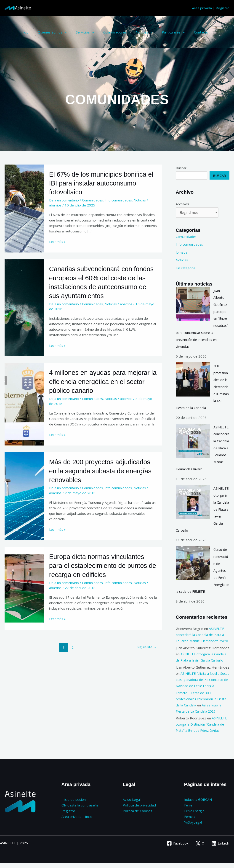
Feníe (188, 811)
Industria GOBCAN (199, 806)
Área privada (202, 8)
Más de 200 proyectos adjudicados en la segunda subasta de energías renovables (103, 478)
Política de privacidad (139, 811)
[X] (200, 848)
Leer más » (58, 241)
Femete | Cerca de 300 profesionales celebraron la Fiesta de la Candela (202, 705)
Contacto (186, 32)
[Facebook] (177, 848)
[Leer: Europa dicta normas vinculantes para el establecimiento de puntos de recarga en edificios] (24, 595)
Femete (190, 822)
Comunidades (94, 200)
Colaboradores (107, 32)
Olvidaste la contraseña (80, 811)
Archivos (182, 204)
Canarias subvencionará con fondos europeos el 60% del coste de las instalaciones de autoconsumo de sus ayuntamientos (101, 286)
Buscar (181, 168)
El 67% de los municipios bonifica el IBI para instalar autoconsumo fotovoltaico (100, 183)
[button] (61, 32)
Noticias (134, 32)
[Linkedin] (221, 848)
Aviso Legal (132, 806)
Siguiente (146, 654)
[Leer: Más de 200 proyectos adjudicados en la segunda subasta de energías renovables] (24, 503)
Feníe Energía (195, 816)
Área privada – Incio (77, 822)
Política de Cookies (137, 816)
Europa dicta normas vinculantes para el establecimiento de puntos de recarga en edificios (100, 573)
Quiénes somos (49, 32)
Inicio (23, 32)
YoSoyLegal (193, 827)
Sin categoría (186, 268)
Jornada (182, 252)
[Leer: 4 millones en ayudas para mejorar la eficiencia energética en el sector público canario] (24, 412)
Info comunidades (120, 200)
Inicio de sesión (74, 806)
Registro (223, 8)
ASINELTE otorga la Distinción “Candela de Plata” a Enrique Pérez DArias (202, 731)
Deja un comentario (64, 200)
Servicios (79, 32)
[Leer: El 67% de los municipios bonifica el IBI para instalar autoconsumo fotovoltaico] (24, 208)
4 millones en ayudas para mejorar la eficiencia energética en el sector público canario (103, 390)
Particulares (161, 32)
